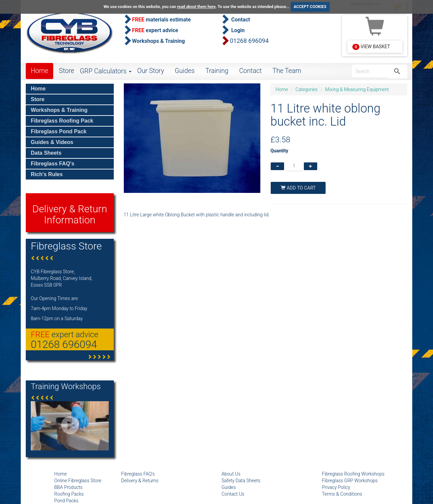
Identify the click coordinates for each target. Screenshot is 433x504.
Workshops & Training (59, 110)
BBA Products (68, 487)
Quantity (279, 151)
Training (217, 71)
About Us (231, 474)
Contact (251, 71)
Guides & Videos (52, 142)
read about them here (196, 7)
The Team (287, 71)
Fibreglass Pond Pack (59, 131)
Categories (307, 89)
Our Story (151, 71)
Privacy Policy (336, 487)
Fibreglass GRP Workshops (350, 481)
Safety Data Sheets (241, 481)
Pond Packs (66, 501)
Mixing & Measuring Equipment (357, 89)
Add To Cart (298, 188)
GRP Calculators (106, 71)
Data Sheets (46, 153)
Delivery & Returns (140, 481)
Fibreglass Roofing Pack (62, 121)
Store (66, 71)
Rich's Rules (47, 174)
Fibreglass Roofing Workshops (353, 474)
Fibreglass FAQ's (53, 164)
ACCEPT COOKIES (310, 7)
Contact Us (233, 494)
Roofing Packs (69, 494)
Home (39, 71)
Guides (185, 71)
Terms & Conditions (342, 494)
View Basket (371, 47)
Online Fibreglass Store (78, 481)
